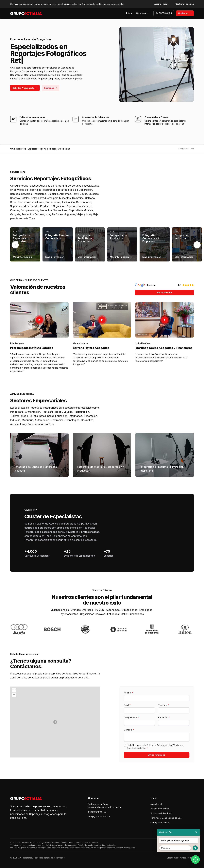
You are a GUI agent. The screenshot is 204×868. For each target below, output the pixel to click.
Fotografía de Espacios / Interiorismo (22, 238)
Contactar (185, 13)
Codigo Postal (131, 717)
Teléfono (164, 705)
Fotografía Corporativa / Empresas (151, 238)
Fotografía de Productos (118, 237)
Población (164, 717)
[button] (197, 245)
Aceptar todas (161, 4)
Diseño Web (173, 858)
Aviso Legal (156, 804)
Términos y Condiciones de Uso (166, 818)
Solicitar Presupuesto (25, 88)
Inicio (129, 13)
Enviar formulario (157, 755)
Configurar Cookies (160, 823)
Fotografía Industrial (181, 237)
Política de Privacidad (157, 745)
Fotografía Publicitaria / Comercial (86, 238)
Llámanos (51, 88)
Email (127, 705)
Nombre (128, 693)
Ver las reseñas (164, 292)
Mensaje (129, 730)
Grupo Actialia (187, 858)
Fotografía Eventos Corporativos (57, 237)
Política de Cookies (160, 809)
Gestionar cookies (185, 4)
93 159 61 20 (164, 13)
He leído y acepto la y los (155, 747)
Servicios (143, 13)
